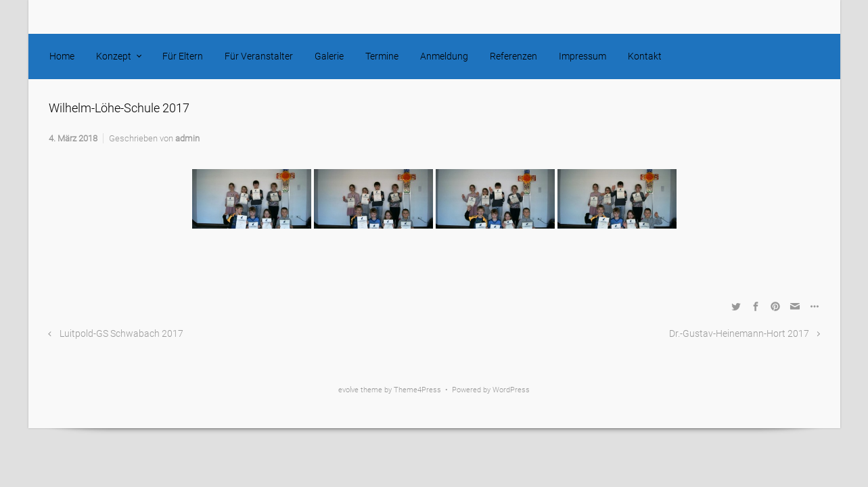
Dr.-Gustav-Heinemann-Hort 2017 (739, 334)
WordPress (511, 390)
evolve (348, 390)
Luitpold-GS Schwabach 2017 (121, 334)
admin (187, 138)
